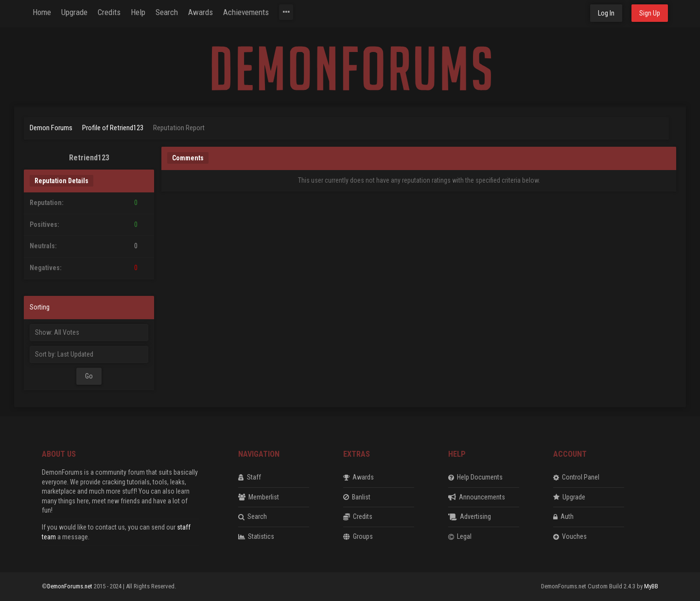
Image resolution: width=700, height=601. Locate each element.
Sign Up (650, 13)
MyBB (651, 586)
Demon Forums (51, 128)
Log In (606, 13)
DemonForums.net (70, 586)
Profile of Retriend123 (113, 128)
